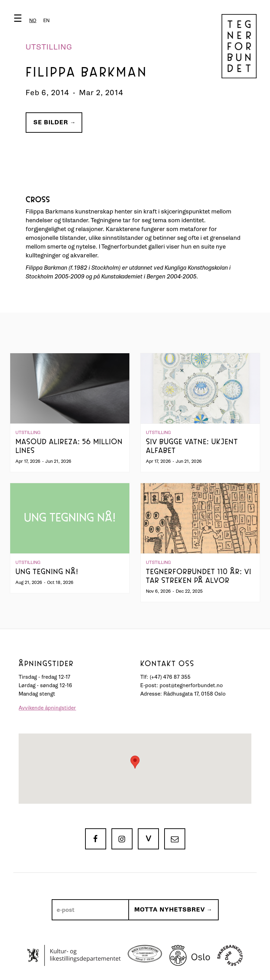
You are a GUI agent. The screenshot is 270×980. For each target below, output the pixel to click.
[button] (33, 20)
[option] (46, 21)
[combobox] (33, 21)
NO (33, 21)
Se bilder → (55, 122)
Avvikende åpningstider (47, 708)
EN (46, 21)
